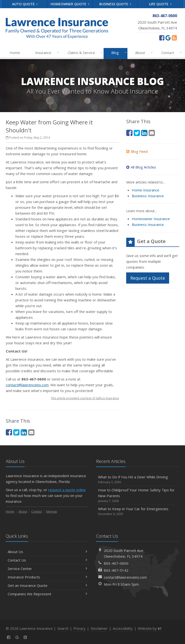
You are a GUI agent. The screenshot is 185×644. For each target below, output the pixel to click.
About (143, 53)
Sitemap (52, 512)
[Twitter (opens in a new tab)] (16, 432)
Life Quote (160, 4)
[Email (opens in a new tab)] (31, 432)
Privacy (79, 628)
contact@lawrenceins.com (27, 385)
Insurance (46, 53)
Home (15, 53)
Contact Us (47, 560)
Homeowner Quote (70, 4)
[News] (174, 38)
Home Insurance (145, 190)
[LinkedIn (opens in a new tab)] (24, 432)
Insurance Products (47, 577)
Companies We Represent (47, 594)
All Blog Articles (141, 167)
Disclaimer (99, 628)
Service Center (47, 569)
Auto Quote (25, 4)
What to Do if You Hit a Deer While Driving (138, 479)
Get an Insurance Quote (47, 585)
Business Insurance (148, 196)
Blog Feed (137, 151)
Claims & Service (84, 53)
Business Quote (115, 4)
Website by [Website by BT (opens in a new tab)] (150, 628)
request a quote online (67, 490)
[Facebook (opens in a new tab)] (162, 38)
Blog (118, 53)
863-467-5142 (116, 570)
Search (63, 628)
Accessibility (123, 628)
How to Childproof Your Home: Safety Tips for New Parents (138, 495)
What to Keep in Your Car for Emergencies (138, 511)
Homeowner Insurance (151, 219)
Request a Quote (148, 278)
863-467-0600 (116, 563)
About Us (47, 552)
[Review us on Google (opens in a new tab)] (168, 38)
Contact (171, 53)
